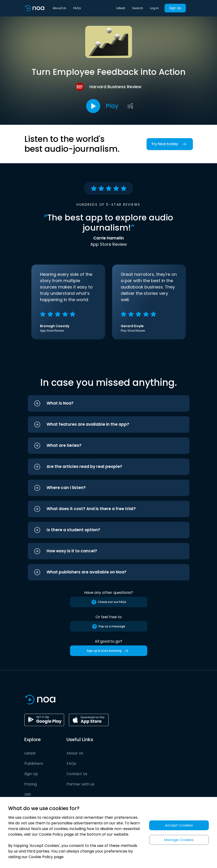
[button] (109, 403)
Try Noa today (170, 144)
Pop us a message (108, 626)
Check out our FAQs (109, 602)
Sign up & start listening (108, 651)
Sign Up (175, 8)
